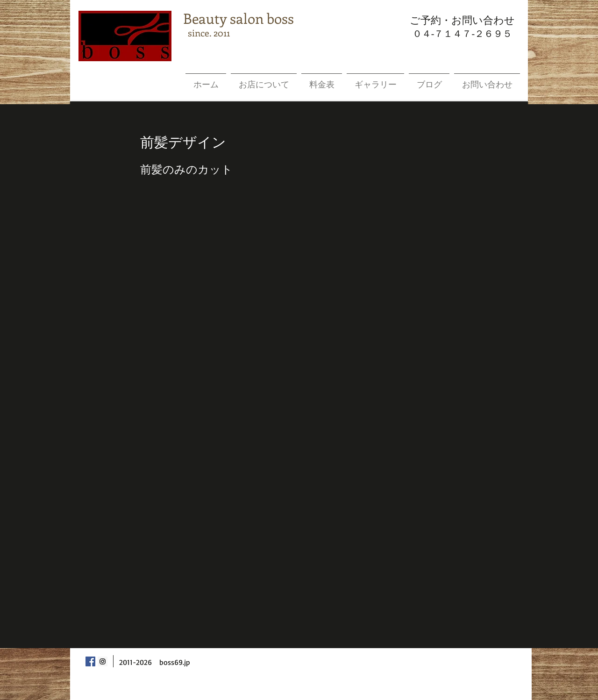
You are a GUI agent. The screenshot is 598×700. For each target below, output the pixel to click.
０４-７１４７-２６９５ (462, 34)
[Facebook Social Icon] (90, 661)
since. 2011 (206, 32)
